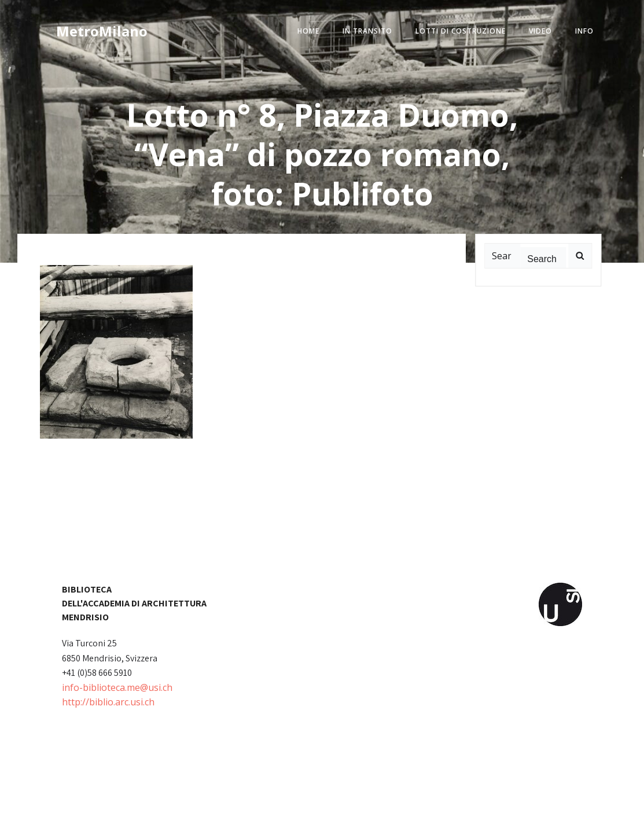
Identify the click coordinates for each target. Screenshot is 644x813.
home (308, 31)
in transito (367, 31)
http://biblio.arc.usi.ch (108, 702)
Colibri (453, 796)
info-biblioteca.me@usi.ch (117, 687)
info (584, 31)
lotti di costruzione (461, 31)
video (540, 31)
